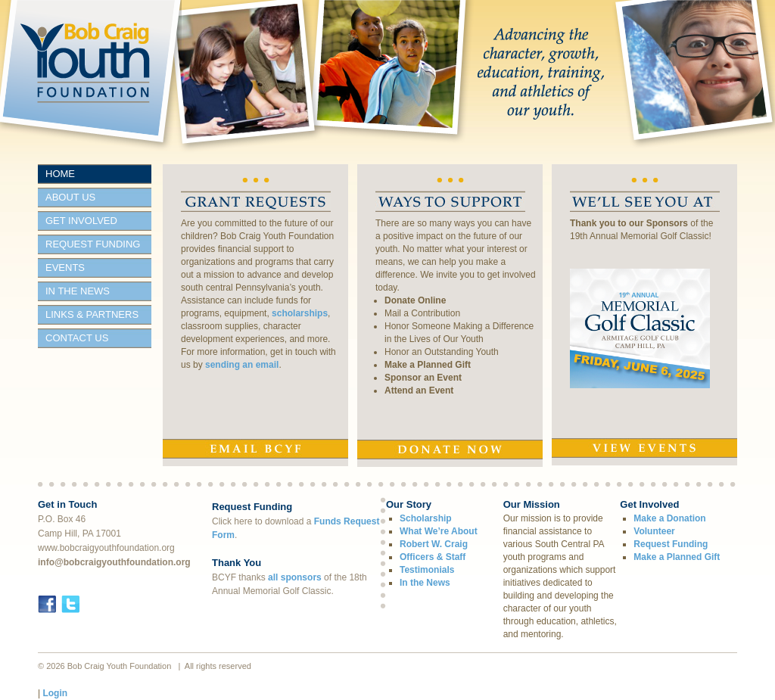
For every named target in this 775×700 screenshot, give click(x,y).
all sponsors (295, 577)
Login (55, 693)
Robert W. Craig (434, 544)
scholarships (300, 313)
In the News (425, 583)
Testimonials (427, 570)
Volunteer (654, 531)
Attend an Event (419, 390)
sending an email (242, 365)
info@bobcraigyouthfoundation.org (114, 562)
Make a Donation (669, 518)
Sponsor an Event (423, 378)
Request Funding (671, 544)
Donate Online (415, 300)
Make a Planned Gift (428, 365)
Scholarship (426, 518)
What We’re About (439, 531)
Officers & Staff (433, 557)
